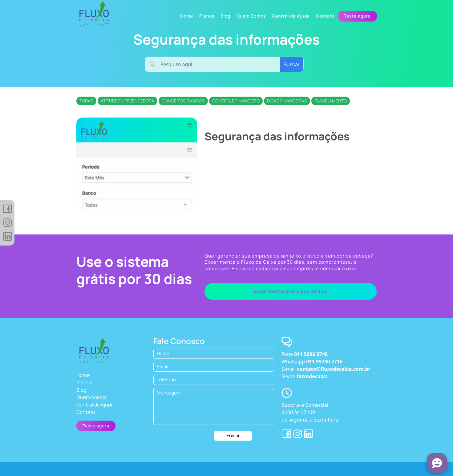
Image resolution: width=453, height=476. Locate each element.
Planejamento (331, 101)
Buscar (292, 64)
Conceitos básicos (183, 101)
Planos (84, 382)
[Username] (212, 64)
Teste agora (357, 16)
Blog (81, 390)
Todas (86, 101)
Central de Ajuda (95, 405)
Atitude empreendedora (127, 101)
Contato (86, 412)
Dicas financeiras (287, 101)
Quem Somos (91, 397)
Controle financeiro (236, 101)
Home (83, 375)
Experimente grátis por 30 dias (291, 291)
